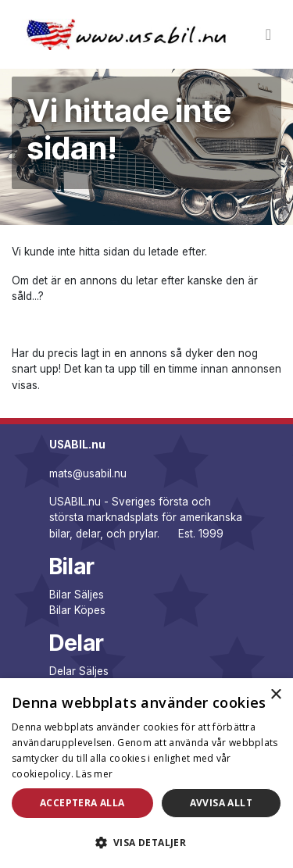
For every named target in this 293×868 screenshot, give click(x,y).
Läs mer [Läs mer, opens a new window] (94, 774)
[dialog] (146, 773)
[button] (146, 842)
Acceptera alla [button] (82, 803)
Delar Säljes (79, 671)
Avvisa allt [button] (221, 803)
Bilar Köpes (77, 610)
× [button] (275, 695)
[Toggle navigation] (268, 34)
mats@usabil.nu (88, 473)
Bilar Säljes (77, 595)
